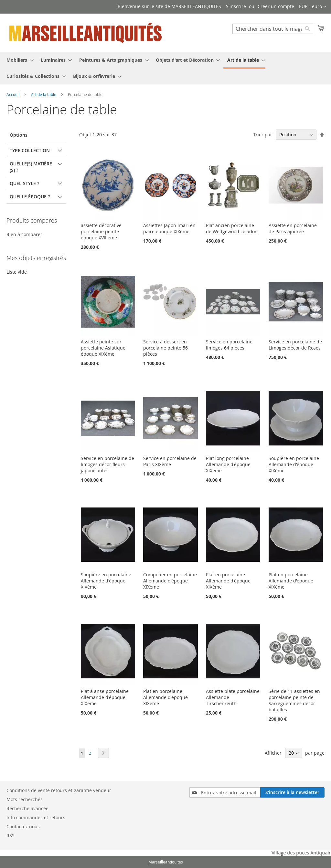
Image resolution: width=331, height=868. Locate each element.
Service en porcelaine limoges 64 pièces (229, 345)
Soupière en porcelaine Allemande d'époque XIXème (294, 464)
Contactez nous (23, 826)
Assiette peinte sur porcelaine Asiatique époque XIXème (103, 348)
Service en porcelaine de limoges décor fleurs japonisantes (107, 464)
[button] (313, 7)
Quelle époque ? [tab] (30, 197)
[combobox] (273, 29)
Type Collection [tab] (30, 150)
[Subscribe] (292, 792)
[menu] (165, 68)
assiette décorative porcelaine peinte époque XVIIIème (101, 231)
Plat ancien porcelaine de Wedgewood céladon (232, 228)
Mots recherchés (25, 799)
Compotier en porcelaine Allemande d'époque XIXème (170, 581)
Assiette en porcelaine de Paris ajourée (293, 228)
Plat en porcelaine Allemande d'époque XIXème (228, 581)
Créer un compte (276, 6)
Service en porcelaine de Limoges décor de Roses (295, 345)
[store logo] (86, 33)
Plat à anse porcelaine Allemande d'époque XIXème (105, 697)
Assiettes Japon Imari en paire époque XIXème (169, 228)
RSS (11, 836)
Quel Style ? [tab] (24, 183)
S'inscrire (236, 6)
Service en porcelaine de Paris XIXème (170, 461)
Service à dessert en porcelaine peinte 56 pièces (165, 348)
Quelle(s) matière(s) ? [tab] (31, 167)
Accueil (13, 94)
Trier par (263, 135)
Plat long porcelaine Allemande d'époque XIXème (228, 464)
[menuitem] (18, 60)
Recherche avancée (27, 808)
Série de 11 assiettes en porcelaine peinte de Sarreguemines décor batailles (294, 700)
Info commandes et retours (36, 817)
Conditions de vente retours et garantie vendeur (59, 790)
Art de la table (44, 94)
